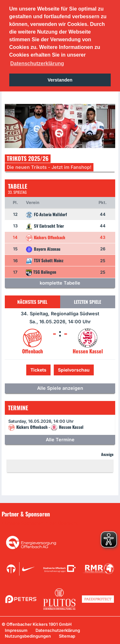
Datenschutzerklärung (58, 630)
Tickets (38, 370)
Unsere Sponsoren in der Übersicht (41, 523)
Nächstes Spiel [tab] (32, 302)
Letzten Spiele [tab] (88, 302)
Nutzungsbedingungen (28, 636)
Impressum (16, 630)
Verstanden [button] (60, 80)
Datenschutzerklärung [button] (37, 63)
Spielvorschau (74, 370)
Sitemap (67, 636)
